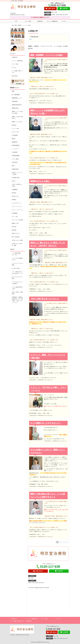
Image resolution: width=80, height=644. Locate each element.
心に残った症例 (16, 268)
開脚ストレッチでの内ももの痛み (17, 112)
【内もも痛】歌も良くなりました (45, 299)
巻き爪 (14, 181)
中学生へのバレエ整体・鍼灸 (17, 244)
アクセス (64, 21)
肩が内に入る (15, 196)
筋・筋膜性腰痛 (16, 95)
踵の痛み (15, 193)
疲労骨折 (14, 230)
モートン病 (15, 217)
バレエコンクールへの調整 (17, 264)
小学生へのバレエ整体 (17, 240)
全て (30, 39)
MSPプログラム (16, 233)
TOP (16, 21)
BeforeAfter (15, 76)
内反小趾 (14, 227)
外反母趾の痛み (16, 178)
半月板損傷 (15, 135)
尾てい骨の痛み (16, 237)
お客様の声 (40, 21)
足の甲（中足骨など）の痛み (17, 185)
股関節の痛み (15, 108)
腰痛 (13, 91)
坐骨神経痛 (15, 101)
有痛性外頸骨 (15, 169)
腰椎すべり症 (15, 223)
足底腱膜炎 (15, 190)
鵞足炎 (14, 139)
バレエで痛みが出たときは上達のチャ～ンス (17, 273)
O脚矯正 (14, 200)
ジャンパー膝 (15, 128)
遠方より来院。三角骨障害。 (17, 293)
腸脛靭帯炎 (15, 142)
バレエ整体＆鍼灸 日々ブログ (17, 254)
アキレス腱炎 (15, 159)
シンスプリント (16, 149)
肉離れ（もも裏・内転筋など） (17, 118)
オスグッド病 (15, 132)
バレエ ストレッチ (17, 206)
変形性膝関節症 (16, 145)
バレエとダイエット (17, 203)
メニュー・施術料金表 (52, 21)
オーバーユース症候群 (17, 220)
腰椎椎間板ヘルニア (17, 98)
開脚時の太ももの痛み (41, 181)
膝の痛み (14, 125)
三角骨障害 (15, 152)
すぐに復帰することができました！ (46, 423)
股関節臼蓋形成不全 (17, 105)
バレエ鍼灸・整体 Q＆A (17, 72)
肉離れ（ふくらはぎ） (17, 122)
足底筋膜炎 (15, 213)
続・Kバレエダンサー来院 (17, 278)
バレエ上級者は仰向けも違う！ (17, 288)
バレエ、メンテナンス (17, 210)
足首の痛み (15, 162)
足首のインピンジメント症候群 (17, 173)
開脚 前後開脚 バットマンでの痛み (47, 55)
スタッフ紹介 (28, 21)
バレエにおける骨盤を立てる (17, 259)
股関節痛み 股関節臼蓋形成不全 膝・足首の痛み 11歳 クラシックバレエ (18, 300)
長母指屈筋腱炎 (16, 156)
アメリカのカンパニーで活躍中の (17, 283)
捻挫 (13, 166)
